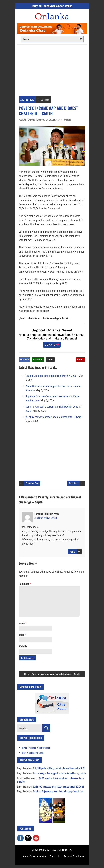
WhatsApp (38, 360)
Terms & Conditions (74, 856)
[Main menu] (52, 39)
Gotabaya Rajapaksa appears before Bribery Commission (58, 791)
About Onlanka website (34, 856)
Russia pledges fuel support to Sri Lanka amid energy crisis (60, 773)
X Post (50, 360)
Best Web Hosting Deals (33, 753)
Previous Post (32, 483)
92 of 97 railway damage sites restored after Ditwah (53, 417)
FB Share (24, 360)
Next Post (74, 483)
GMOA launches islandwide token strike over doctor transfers (51, 780)
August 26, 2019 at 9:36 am (46, 518)
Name (22, 623)
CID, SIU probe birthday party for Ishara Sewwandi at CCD (59, 768)
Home (27, 674)
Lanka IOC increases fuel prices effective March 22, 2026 (59, 786)
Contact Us (55, 856)
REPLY (81, 360)
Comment (45, 100)
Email (22, 635)
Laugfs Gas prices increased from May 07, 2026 (51, 376)
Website (23, 646)
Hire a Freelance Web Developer (36, 748)
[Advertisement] (52, 70)
